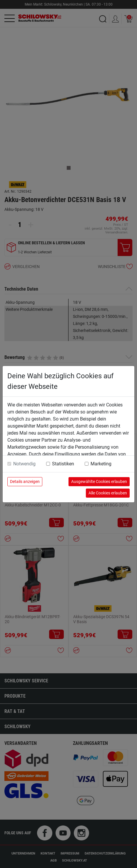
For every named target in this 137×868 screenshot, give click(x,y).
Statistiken (63, 464)
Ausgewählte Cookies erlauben (99, 482)
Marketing (101, 464)
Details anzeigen (25, 482)
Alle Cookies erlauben (108, 493)
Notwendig (24, 464)
